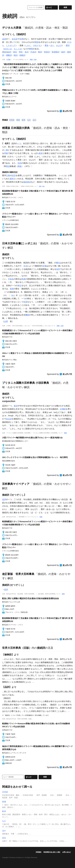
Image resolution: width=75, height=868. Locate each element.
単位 (19, 286)
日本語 (12, 120)
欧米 (24, 120)
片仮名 (11, 279)
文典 (8, 175)
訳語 (14, 175)
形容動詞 (55, 52)
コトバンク (13, 7)
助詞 (16, 55)
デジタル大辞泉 (12, 28)
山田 (6, 321)
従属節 (63, 409)
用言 (21, 52)
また (52, 45)
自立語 (15, 39)
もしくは (18, 49)
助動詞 (22, 55)
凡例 (35, 60)
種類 (31, 49)
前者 (18, 120)
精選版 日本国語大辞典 (16, 128)
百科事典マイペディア (16, 484)
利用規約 (39, 852)
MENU (4, 2)
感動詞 (9, 55)
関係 (37, 42)
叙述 (41, 153)
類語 (5, 52)
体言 (15, 52)
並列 (58, 269)
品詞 (4, 39)
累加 (46, 45)
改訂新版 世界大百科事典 (18, 574)
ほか (34, 120)
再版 (19, 166)
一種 (6, 150)
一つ (19, 143)
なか (29, 120)
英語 (8, 166)
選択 (68, 45)
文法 (25, 266)
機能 (27, 315)
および (59, 45)
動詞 (40, 52)
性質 (25, 302)
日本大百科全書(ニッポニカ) (19, 243)
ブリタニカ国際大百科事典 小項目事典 (26, 383)
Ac (13, 295)
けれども (37, 45)
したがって (11, 45)
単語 (16, 406)
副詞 (63, 52)
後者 (12, 289)
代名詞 (33, 52)
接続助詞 (27, 182)
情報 (31, 60)
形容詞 (47, 52)
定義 (45, 266)
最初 (12, 179)
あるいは (8, 49)
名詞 (27, 52)
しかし (28, 45)
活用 (21, 39)
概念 (58, 263)
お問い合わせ (67, 852)
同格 (6, 153)
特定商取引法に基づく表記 (52, 852)
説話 (19, 163)
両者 (23, 279)
